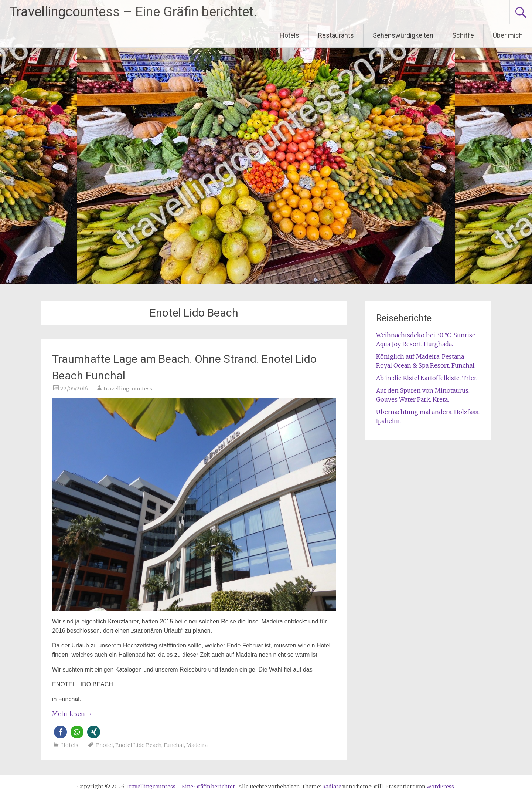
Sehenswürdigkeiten (403, 35)
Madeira (197, 745)
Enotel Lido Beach (138, 745)
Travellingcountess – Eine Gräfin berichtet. (133, 12)
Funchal (174, 745)
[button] (60, 732)
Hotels (289, 35)
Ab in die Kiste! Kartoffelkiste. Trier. (427, 378)
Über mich (508, 35)
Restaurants (336, 35)
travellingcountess (128, 389)
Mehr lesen (72, 714)
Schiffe (463, 35)
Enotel (105, 745)
